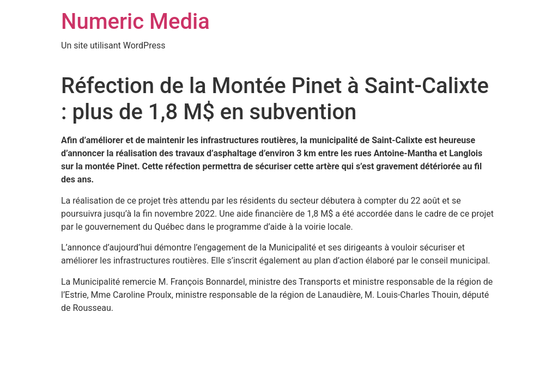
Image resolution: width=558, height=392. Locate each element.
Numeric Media (135, 22)
